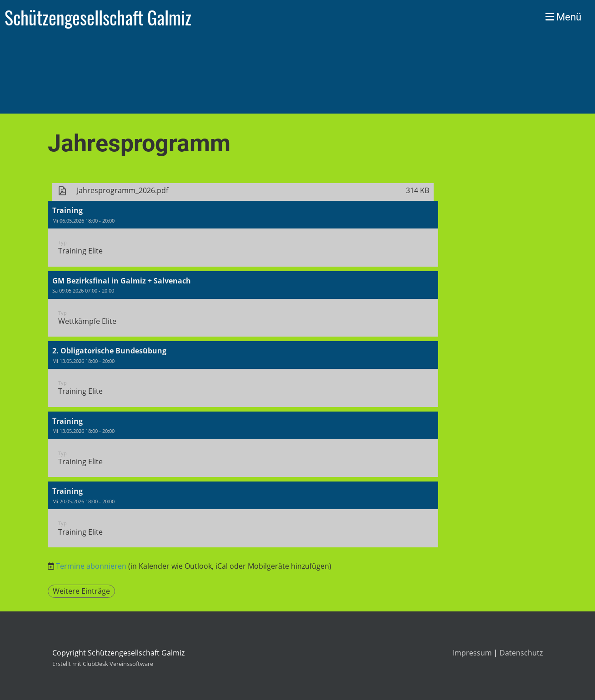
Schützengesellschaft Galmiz (98, 17)
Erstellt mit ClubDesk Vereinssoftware (103, 664)
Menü (563, 17)
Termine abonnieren (91, 566)
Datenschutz (521, 653)
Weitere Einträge (81, 591)
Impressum (472, 653)
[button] (243, 234)
